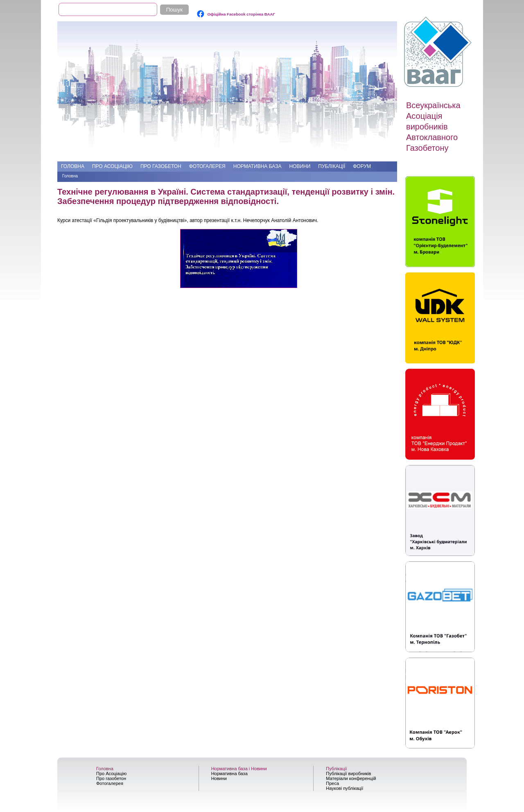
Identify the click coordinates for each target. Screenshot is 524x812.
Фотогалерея (207, 166)
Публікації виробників (348, 773)
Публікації (332, 166)
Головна (73, 166)
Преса (332, 783)
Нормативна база (257, 166)
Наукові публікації (344, 788)
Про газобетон (161, 166)
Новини (300, 166)
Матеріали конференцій (351, 778)
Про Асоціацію (112, 166)
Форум (362, 166)
